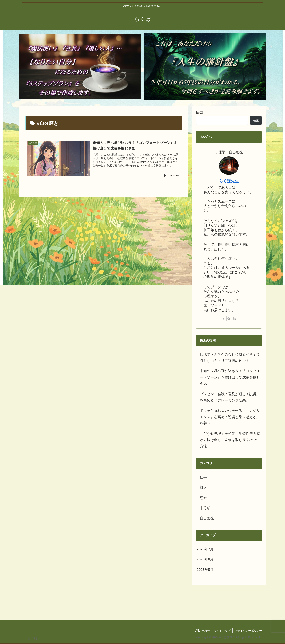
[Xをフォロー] (223, 318)
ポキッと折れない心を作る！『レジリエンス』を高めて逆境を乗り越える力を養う (230, 417)
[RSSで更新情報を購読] (235, 318)
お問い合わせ (202, 631)
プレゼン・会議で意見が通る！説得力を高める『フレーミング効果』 (230, 397)
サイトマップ (222, 631)
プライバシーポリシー (248, 631)
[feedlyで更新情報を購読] (229, 318)
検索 (199, 113)
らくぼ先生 (229, 181)
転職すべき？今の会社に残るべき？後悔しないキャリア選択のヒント (230, 358)
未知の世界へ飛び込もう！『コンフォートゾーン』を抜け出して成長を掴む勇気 (230, 377)
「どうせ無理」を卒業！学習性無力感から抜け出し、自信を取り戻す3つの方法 (230, 440)
